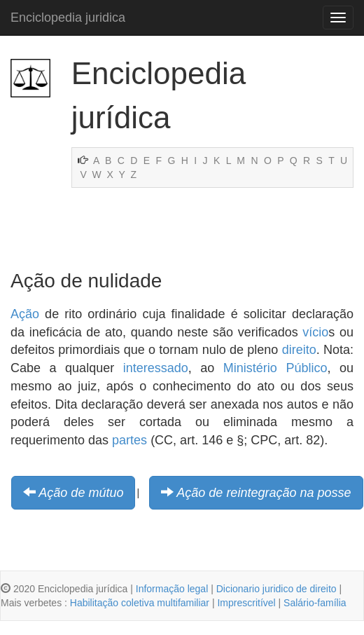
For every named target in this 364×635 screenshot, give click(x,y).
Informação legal (172, 589)
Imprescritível (246, 603)
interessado (156, 368)
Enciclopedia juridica (68, 18)
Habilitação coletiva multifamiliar (140, 603)
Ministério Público (275, 368)
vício (315, 332)
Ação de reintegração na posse (264, 493)
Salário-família (315, 603)
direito (299, 350)
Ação (25, 314)
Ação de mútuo (81, 493)
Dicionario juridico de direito (276, 589)
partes (129, 440)
